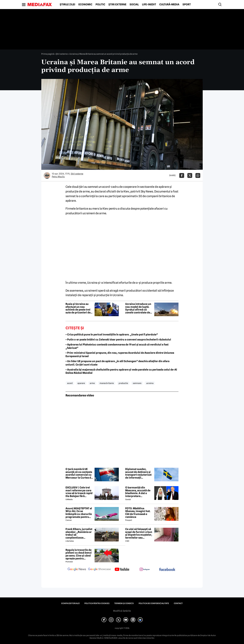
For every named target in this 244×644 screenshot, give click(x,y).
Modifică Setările (122, 611)
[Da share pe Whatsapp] (198, 175)
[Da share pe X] (190, 175)
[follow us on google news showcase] (99, 570)
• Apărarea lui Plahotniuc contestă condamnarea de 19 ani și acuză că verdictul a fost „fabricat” (117, 346)
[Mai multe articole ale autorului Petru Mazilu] (47, 175)
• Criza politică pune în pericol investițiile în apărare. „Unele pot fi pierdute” (112, 335)
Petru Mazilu (58, 177)
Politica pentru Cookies (97, 603)
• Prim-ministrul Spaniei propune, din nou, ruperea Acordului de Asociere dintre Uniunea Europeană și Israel (120, 355)
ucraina (150, 383)
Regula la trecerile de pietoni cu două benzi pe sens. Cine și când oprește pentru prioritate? (79, 554)
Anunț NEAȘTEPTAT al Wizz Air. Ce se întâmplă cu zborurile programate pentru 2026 (79, 513)
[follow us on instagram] (145, 570)
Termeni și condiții (124, 603)
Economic (85, 5)
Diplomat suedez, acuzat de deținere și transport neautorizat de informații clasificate (138, 473)
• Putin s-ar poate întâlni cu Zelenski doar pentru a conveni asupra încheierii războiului (118, 340)
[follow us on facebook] (167, 570)
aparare (81, 383)
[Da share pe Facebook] (182, 175)
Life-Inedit (149, 5)
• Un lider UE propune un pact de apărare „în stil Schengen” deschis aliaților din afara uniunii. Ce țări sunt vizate (117, 363)
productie (123, 383)
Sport (187, 5)
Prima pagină (48, 54)
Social (134, 5)
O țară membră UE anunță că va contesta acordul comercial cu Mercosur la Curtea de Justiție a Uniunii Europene (79, 473)
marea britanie (107, 383)
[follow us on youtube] (122, 570)
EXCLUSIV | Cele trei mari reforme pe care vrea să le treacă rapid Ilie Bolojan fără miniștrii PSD (79, 492)
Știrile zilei (67, 5)
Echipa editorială (70, 603)
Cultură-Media (169, 5)
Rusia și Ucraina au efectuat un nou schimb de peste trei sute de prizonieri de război (78, 308)
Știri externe (117, 5)
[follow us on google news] (77, 570)
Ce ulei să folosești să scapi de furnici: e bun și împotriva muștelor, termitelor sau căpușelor (139, 533)
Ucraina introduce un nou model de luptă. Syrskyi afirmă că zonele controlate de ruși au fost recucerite (139, 308)
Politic (100, 5)
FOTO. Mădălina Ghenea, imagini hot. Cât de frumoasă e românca (138, 513)
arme (92, 383)
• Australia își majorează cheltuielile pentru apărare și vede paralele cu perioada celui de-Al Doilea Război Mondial (121, 371)
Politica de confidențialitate (154, 603)
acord (70, 383)
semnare (137, 383)
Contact (178, 603)
